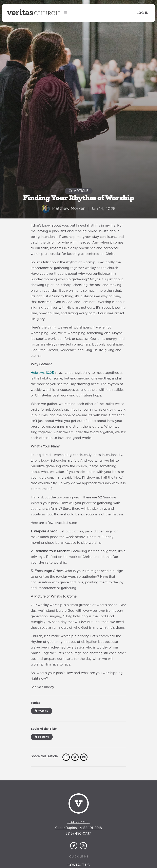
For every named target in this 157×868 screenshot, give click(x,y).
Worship (42, 711)
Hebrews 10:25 (42, 373)
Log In (143, 13)
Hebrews (42, 737)
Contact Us (78, 865)
